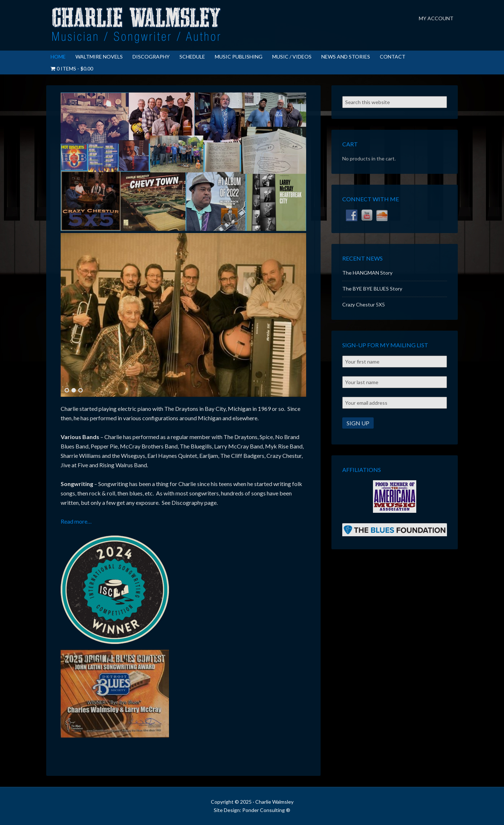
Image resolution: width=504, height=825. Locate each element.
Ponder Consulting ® (266, 810)
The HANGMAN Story (367, 273)
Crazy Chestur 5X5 (364, 304)
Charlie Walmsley (136, 25)
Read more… (76, 521)
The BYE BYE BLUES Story (372, 289)
